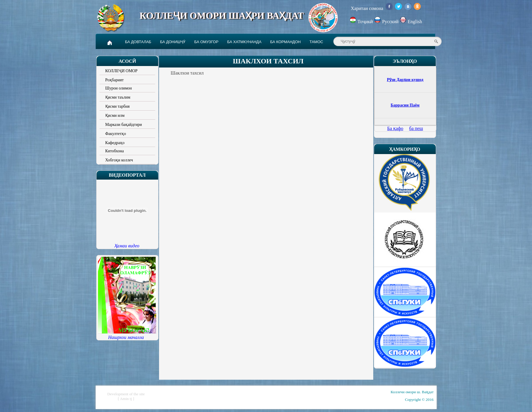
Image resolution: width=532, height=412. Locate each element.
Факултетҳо (116, 134)
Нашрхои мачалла (126, 337)
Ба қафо (395, 128)
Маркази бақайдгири (124, 125)
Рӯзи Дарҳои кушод (405, 80)
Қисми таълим (118, 97)
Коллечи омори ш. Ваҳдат (412, 392)
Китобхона (115, 151)
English (411, 22)
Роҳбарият (115, 80)
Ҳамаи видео (127, 246)
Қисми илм (115, 115)
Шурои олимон (119, 88)
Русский (387, 22)
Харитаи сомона (367, 8)
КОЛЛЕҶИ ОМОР (121, 71)
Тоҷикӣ (362, 22)
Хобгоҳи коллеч (119, 160)
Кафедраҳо (115, 143)
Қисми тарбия (118, 106)
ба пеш (416, 128)
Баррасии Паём (405, 105)
